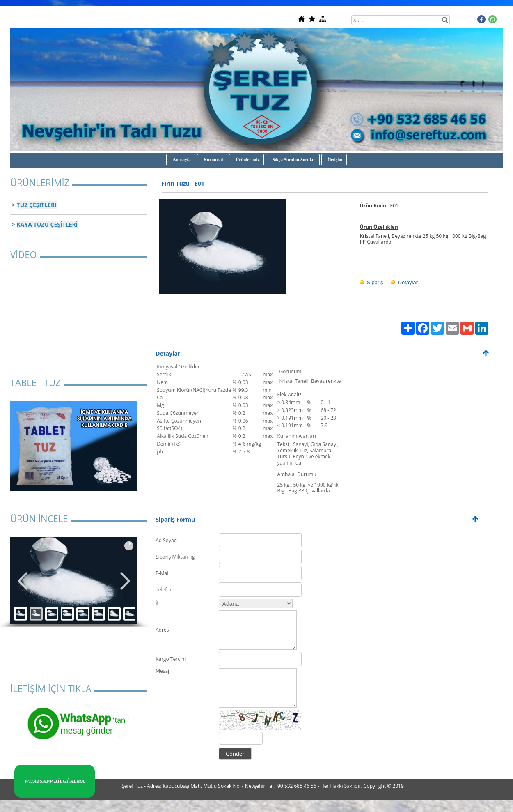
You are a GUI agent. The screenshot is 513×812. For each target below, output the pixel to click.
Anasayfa (182, 159)
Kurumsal (213, 159)
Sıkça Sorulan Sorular (294, 159)
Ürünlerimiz (247, 159)
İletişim (335, 159)
